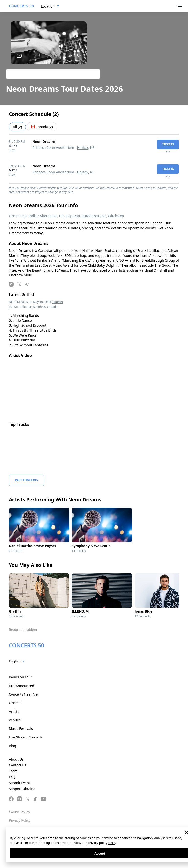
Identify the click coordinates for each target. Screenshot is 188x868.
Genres (15, 703)
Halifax (83, 148)
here (112, 843)
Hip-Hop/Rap (69, 216)
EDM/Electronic (94, 216)
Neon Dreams (44, 141)
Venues (15, 720)
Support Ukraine (22, 789)
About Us (16, 759)
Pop (24, 216)
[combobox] (50, 6)
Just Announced (21, 686)
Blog (12, 746)
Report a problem (23, 629)
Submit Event (19, 783)
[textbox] (18, 661)
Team (13, 771)
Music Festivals (21, 729)
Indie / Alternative (43, 216)
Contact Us (18, 765)
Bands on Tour (20, 677)
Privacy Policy (20, 820)
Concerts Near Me (23, 694)
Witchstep (116, 216)
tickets (168, 144)
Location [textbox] (48, 6)
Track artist (53, 74)
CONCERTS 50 (21, 6)
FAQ (12, 777)
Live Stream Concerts (26, 737)
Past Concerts (26, 480)
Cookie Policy (19, 812)
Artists (14, 711)
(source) (57, 302)
